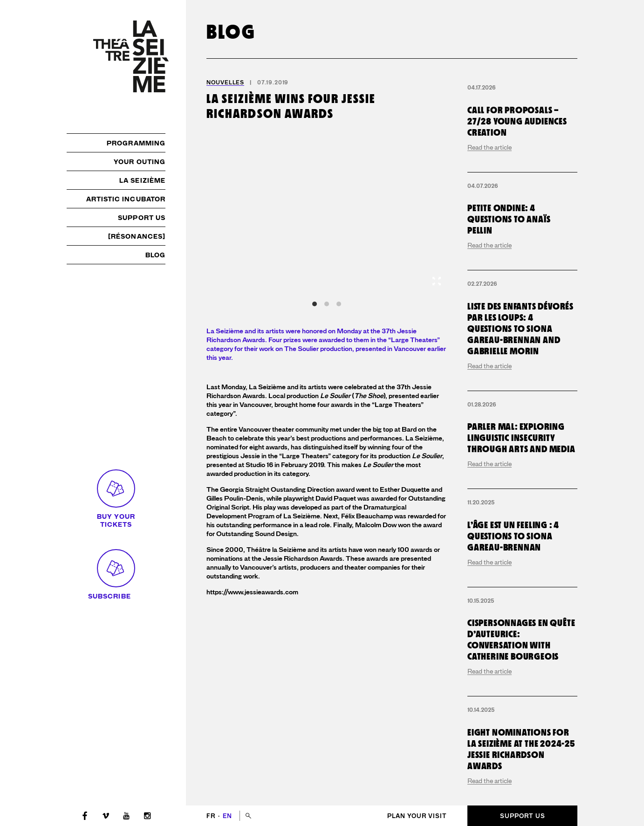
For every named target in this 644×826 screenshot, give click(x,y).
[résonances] (137, 236)
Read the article (490, 147)
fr (212, 816)
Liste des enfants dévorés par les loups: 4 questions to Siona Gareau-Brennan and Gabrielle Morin (521, 329)
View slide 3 (339, 304)
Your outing (140, 162)
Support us (142, 218)
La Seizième (142, 180)
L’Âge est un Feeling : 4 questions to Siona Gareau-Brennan (513, 536)
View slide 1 (315, 304)
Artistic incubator (126, 199)
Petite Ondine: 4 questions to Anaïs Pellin (509, 219)
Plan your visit (417, 816)
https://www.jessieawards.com (252, 592)
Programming (136, 143)
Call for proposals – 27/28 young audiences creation (517, 121)
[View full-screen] (437, 281)
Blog (155, 255)
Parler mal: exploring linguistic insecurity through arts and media (521, 438)
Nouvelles (225, 83)
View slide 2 (327, 304)
